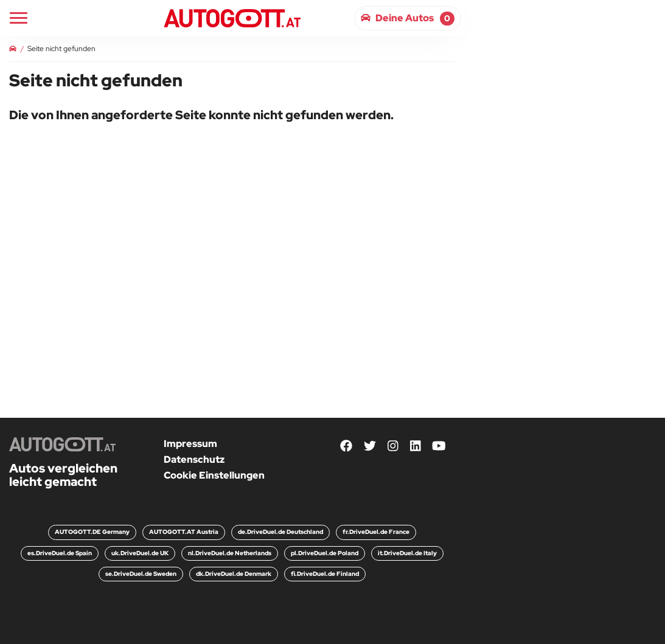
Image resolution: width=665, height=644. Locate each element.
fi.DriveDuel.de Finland (325, 574)
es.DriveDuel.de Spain (60, 553)
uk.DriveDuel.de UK (140, 553)
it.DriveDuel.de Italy (407, 553)
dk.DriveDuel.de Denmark (234, 574)
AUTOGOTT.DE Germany (92, 532)
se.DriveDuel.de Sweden (141, 574)
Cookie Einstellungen (214, 475)
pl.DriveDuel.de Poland (325, 553)
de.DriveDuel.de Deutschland (280, 532)
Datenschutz (194, 459)
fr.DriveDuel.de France (376, 532)
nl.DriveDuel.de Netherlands (230, 553)
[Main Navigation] (19, 18)
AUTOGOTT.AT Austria (184, 532)
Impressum (190, 444)
